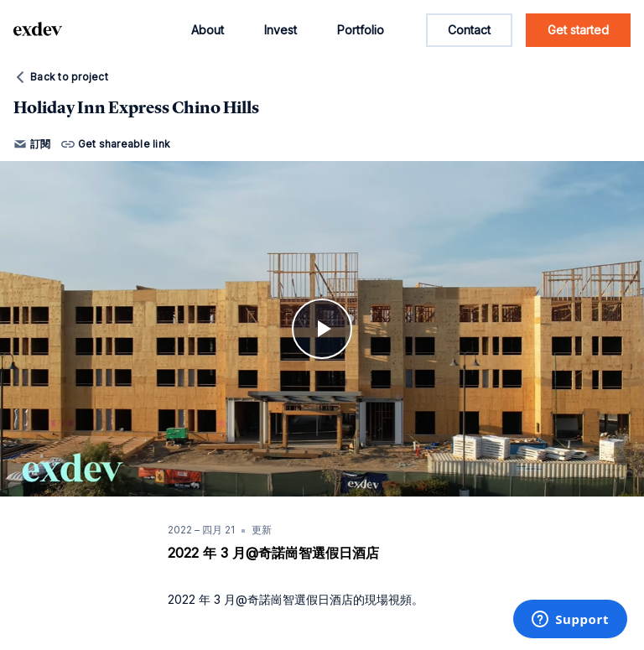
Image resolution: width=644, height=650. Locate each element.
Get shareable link (116, 144)
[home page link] (38, 30)
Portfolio (361, 30)
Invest (280, 30)
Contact (469, 30)
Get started (578, 30)
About (208, 30)
